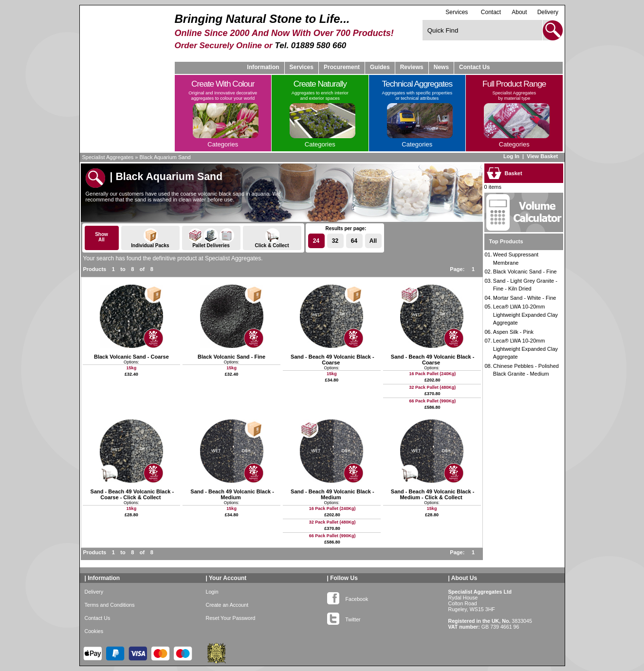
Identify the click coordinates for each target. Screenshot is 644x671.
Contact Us (474, 67)
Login (212, 592)
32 (335, 241)
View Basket (543, 156)
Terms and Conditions (110, 605)
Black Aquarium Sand (165, 157)
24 (316, 241)
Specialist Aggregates (108, 157)
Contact (491, 12)
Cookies (94, 631)
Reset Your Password (231, 618)
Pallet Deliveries (211, 238)
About (519, 12)
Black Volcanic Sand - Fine (525, 272)
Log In (511, 156)
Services (457, 12)
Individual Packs (150, 238)
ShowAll (101, 237)
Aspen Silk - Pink (513, 332)
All (373, 241)
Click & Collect (272, 238)
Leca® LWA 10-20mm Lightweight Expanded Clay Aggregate (525, 315)
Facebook (348, 597)
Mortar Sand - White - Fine (525, 298)
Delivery (548, 12)
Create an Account (227, 605)
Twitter (344, 617)
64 (354, 241)
